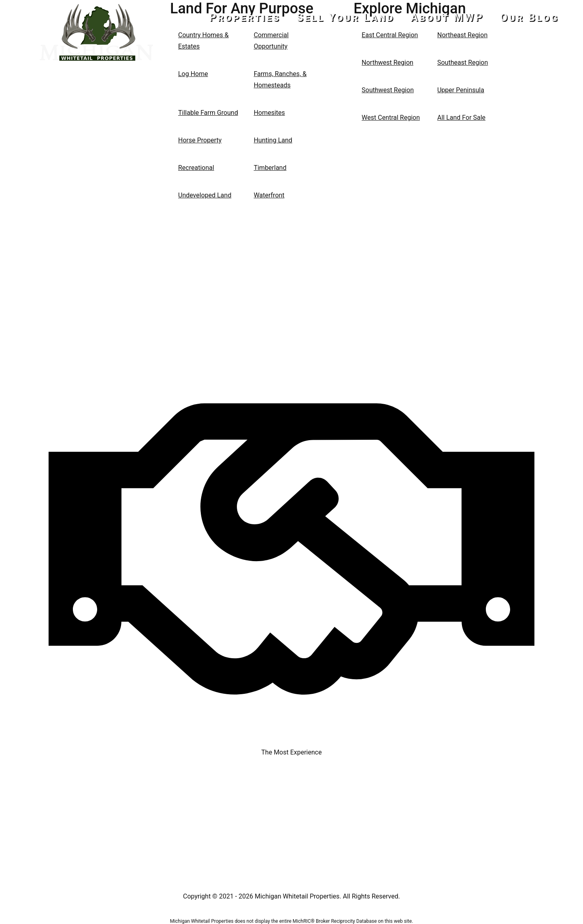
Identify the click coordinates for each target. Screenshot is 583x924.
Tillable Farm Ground (208, 113)
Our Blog (529, 17)
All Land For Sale (461, 118)
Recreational (196, 168)
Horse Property (200, 140)
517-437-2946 (96, 78)
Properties (245, 17)
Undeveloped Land (205, 195)
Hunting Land (273, 140)
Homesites (269, 113)
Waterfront (269, 195)
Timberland (270, 168)
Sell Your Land (346, 17)
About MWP (447, 17)
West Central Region (391, 118)
